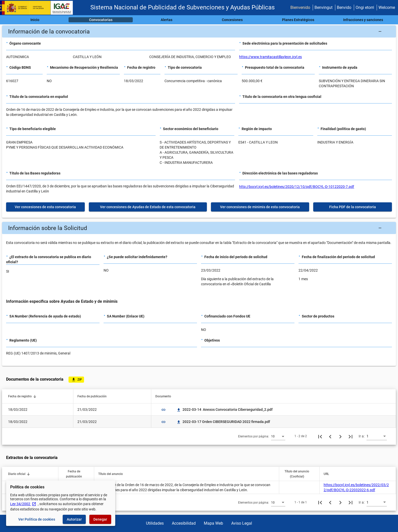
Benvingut (324, 7)
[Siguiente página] (340, 436)
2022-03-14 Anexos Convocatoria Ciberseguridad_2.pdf (225, 410)
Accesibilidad (184, 523)
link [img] (163, 410)
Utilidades (155, 523)
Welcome (387, 7)
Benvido (344, 7)
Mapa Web (213, 523)
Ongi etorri (365, 7)
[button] (199, 31)
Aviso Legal (242, 523)
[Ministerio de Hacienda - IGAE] (39, 8)
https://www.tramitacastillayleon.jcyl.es (270, 57)
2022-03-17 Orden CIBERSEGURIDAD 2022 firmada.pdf (223, 422)
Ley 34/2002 (23, 504)
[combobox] (278, 436)
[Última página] (351, 436)
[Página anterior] (330, 436)
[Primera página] (320, 436)
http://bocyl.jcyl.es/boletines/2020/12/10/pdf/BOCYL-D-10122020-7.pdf (297, 187)
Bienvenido (300, 7)
